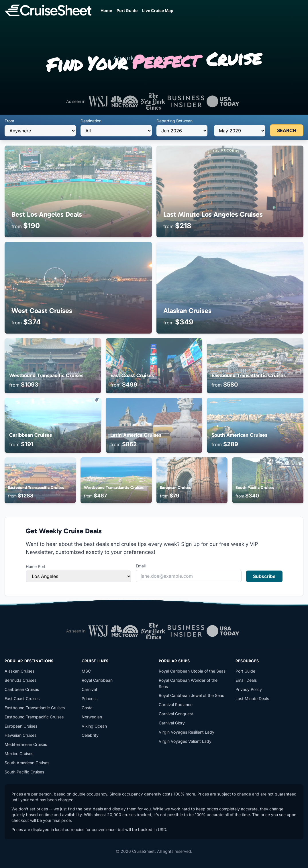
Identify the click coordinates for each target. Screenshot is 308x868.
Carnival (89, 689)
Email (141, 566)
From (9, 121)
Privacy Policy (249, 689)
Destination (91, 121)
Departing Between (174, 121)
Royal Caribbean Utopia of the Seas (192, 671)
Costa (87, 708)
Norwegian (92, 717)
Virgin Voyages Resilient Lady (187, 732)
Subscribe (264, 576)
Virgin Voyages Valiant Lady (185, 741)
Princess (90, 698)
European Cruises (21, 726)
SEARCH (287, 130)
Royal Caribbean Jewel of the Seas (191, 695)
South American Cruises (27, 763)
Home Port (36, 566)
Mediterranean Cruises (26, 744)
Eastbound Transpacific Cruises (34, 717)
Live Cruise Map (158, 10)
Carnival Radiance (176, 705)
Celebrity (90, 735)
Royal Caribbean (97, 680)
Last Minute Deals (252, 698)
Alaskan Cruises (19, 671)
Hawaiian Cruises (20, 735)
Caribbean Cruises (22, 689)
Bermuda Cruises (20, 680)
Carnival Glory (172, 723)
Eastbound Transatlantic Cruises (35, 708)
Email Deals (246, 680)
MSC (86, 671)
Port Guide (127, 10)
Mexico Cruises (19, 754)
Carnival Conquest (176, 714)
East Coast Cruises (22, 698)
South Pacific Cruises (24, 772)
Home (106, 10)
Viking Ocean (94, 726)
